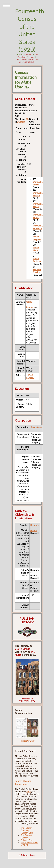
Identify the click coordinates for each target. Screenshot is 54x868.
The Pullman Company (26, 829)
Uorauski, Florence (38, 227)
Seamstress (36, 427)
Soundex (31, 307)
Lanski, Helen (37, 249)
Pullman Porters (28, 840)
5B (27, 119)
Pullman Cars (27, 833)
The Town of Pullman (26, 836)
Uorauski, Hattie (38, 205)
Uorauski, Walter (38, 194)
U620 (29, 302)
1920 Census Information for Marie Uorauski (27, 61)
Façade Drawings (27, 741)
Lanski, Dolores (37, 260)
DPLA (29, 792)
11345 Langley (30, 376)
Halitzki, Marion (37, 271)
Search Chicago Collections (23, 782)
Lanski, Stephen (37, 238)
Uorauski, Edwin (38, 216)
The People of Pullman (28, 56)
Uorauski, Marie (38, 183)
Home (29, 55)
